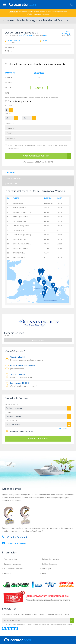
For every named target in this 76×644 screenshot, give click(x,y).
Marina (46, 35)
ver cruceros (38, 340)
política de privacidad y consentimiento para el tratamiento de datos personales (45, 624)
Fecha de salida (11, 421)
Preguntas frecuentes (13, 564)
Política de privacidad (51, 559)
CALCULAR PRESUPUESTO (36, 156)
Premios (8, 573)
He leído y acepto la (38, 624)
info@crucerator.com (17, 543)
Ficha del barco (13, 178)
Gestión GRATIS (17, 357)
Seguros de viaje (11, 559)
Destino (8, 412)
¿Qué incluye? (11, 184)
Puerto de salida (11, 404)
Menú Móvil (5, 5)
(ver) (17, 148)
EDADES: (8, 114)
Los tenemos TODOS (19, 383)
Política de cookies (50, 564)
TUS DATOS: (9, 123)
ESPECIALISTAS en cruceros (23, 365)
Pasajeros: (9, 106)
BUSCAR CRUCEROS (38, 439)
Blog (44, 573)
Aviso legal (46, 569)
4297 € (39, 88)
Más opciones (65, 429)
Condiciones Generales (13, 569)
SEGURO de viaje (18, 374)
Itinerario (10, 173)
